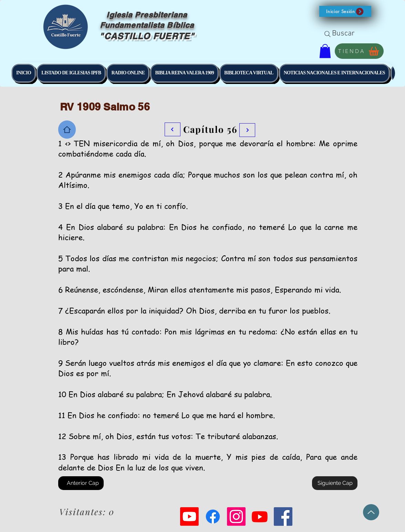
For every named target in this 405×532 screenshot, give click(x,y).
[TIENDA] (359, 51)
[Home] (67, 130)
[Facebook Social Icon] (283, 517)
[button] (345, 11)
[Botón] (247, 130)
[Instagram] (236, 517)
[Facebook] (213, 517)
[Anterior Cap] (81, 483)
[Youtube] (189, 517)
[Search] (328, 34)
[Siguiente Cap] (335, 483)
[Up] (371, 512)
